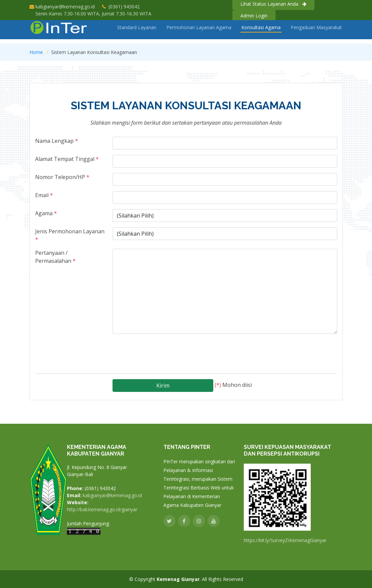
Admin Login (254, 16)
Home (36, 52)
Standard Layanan (137, 32)
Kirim (163, 383)
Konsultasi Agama (261, 32)
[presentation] (163, 350)
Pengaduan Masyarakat (316, 32)
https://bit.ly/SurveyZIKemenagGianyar (285, 540)
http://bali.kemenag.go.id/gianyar (102, 510)
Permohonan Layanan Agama (199, 32)
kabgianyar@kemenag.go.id (65, 7)
